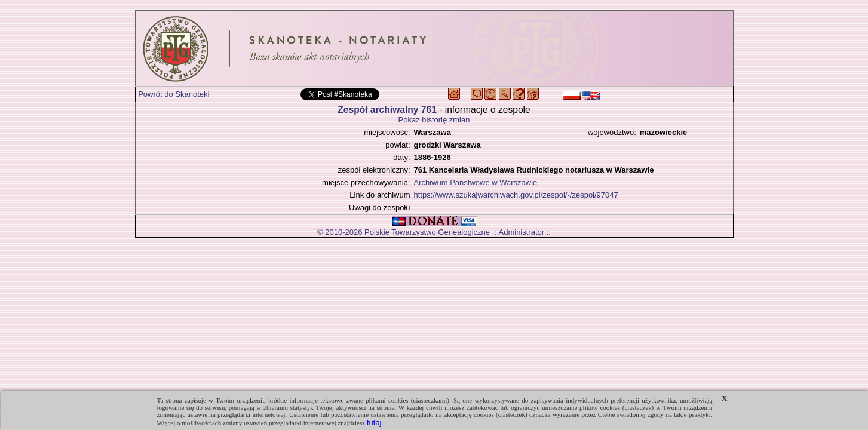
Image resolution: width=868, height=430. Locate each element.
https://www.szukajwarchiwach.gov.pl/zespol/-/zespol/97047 (516, 195)
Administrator (522, 232)
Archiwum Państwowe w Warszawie (476, 182)
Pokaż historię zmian (434, 120)
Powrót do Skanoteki (174, 94)
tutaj (374, 423)
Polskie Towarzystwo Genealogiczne (427, 232)
